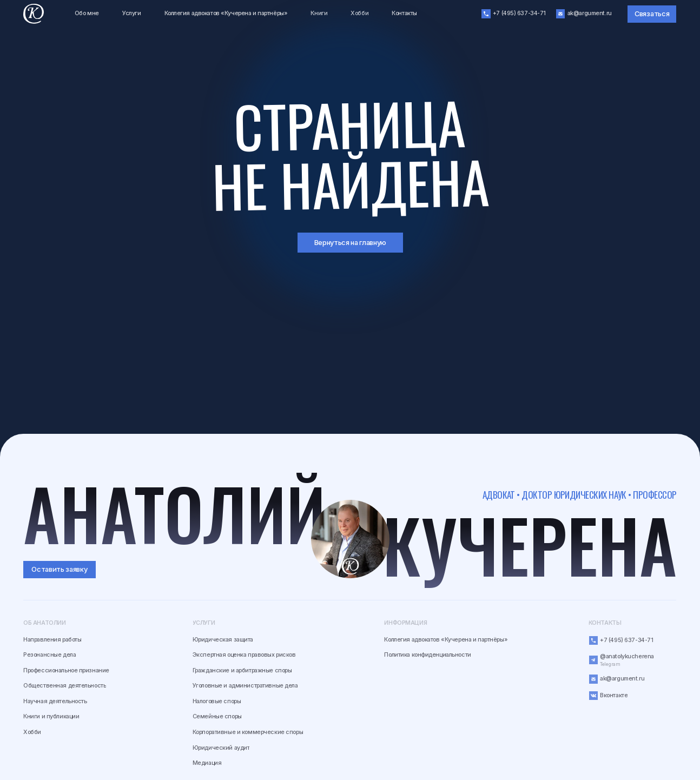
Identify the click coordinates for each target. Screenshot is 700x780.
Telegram (610, 664)
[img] (351, 539)
